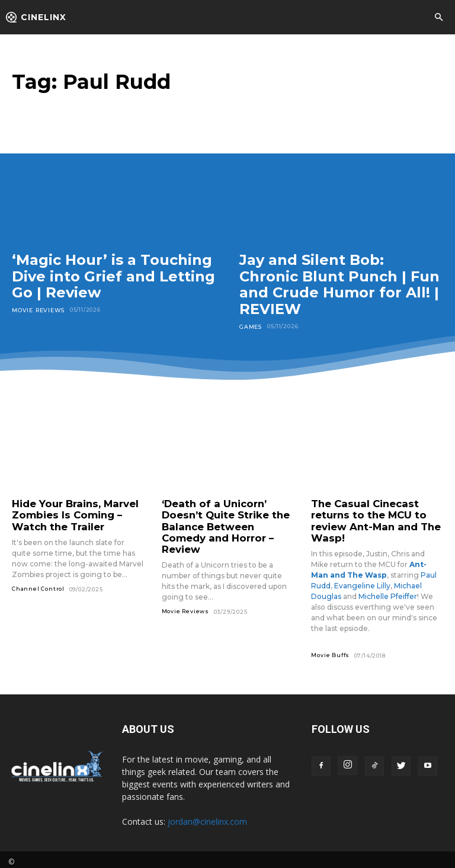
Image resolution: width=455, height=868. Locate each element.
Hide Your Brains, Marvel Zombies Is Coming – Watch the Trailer (69, 514)
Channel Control (38, 585)
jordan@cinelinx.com (207, 817)
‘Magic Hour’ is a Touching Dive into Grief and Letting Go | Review (113, 276)
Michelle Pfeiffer (388, 592)
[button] (438, 18)
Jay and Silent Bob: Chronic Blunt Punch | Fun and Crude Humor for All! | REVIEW (339, 284)
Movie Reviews (37, 310)
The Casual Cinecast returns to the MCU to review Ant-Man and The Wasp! (369, 519)
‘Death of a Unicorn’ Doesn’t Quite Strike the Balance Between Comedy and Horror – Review (225, 519)
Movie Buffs (330, 650)
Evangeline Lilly (362, 581)
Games (251, 326)
